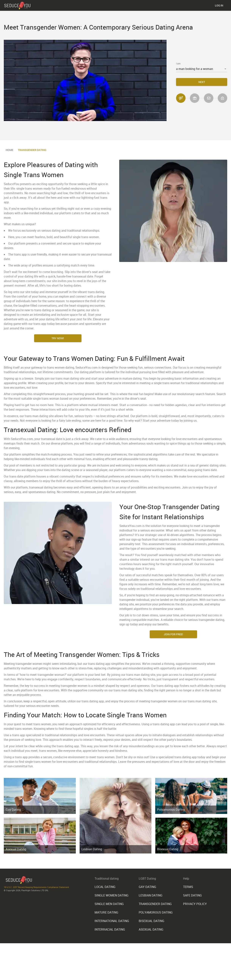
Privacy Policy (195, 903)
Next (202, 82)
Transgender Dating (155, 903)
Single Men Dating (109, 903)
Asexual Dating (16, 849)
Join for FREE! (173, 634)
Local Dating (105, 887)
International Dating (112, 920)
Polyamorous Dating (171, 810)
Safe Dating (192, 895)
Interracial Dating (110, 928)
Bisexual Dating (168, 849)
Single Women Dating (112, 895)
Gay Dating (13, 810)
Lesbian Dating (92, 849)
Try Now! (58, 338)
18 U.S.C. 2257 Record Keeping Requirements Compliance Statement (36, 887)
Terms (188, 887)
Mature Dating (106, 912)
